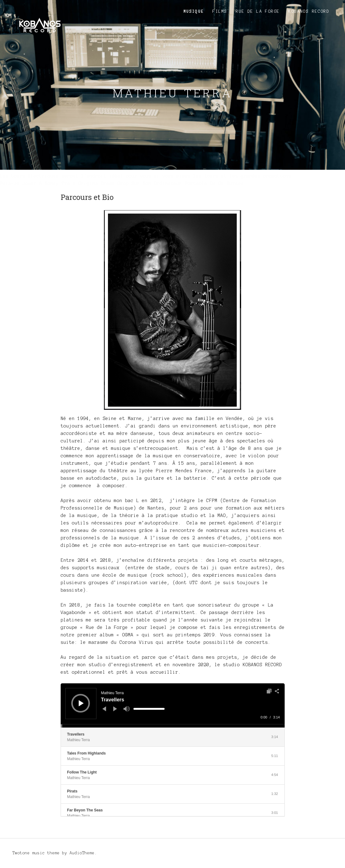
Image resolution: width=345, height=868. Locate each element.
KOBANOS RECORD (309, 12)
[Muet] (127, 709)
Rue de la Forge (258, 12)
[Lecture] (81, 703)
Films (220, 12)
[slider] (149, 709)
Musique (194, 12)
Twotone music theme (36, 853)
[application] (173, 705)
